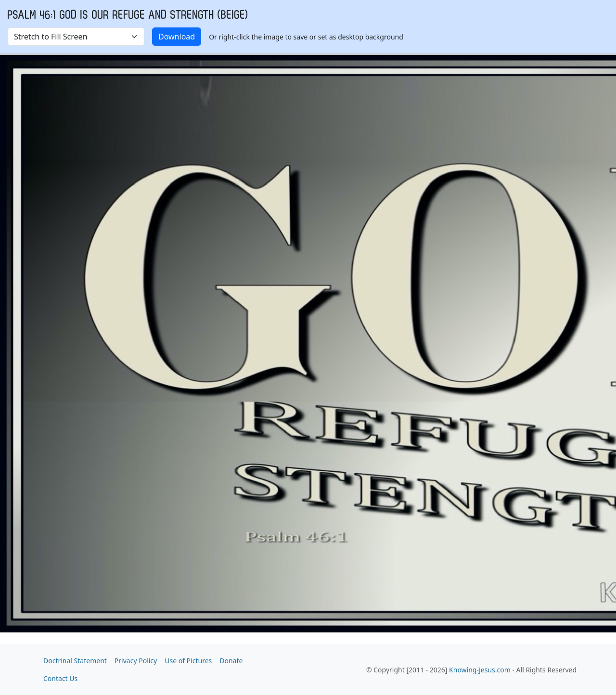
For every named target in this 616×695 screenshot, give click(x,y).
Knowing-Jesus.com (480, 670)
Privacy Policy (136, 661)
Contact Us (60, 678)
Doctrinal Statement (75, 661)
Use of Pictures (188, 661)
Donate (231, 661)
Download (177, 37)
